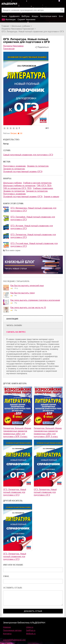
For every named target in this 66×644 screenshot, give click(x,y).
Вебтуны (26, 16)
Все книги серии (13, 250)
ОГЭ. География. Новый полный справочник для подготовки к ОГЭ (33, 218)
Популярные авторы (12, 630)
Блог (61, 16)
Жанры (35, 16)
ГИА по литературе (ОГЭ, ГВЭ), (18, 188)
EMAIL (6, 576)
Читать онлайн (14, 325)
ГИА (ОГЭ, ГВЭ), (44, 186)
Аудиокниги (14, 16)
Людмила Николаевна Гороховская (18, 29)
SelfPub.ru (31, 630)
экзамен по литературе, (38, 166)
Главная (5, 26)
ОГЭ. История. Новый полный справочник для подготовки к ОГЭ (32, 227)
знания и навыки (51, 197)
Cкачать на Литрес (16, 332)
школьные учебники (21, 26)
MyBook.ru (31, 634)
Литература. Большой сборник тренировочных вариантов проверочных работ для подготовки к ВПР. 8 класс (17, 432)
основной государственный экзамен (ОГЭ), (23, 197)
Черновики (31, 19)
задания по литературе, (14, 169)
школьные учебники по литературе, (20, 186)
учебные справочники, (43, 188)
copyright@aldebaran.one (14, 640)
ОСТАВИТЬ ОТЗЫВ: (13, 588)
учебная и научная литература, (37, 183)
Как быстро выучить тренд (23, 293)
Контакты (7, 634)
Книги (4, 16)
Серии (21, 19)
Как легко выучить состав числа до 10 (28, 307)
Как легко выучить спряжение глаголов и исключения (35, 300)
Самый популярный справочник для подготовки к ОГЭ (28, 155)
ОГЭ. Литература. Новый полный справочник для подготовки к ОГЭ (33, 236)
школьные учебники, (13, 183)
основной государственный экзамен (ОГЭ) (23, 171)
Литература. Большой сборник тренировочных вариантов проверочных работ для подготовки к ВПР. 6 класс (48, 432)
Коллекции (11, 19)
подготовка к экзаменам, (15, 166)
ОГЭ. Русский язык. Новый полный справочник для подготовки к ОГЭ (34, 245)
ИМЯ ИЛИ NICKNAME (13, 565)
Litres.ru (30, 627)
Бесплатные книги (49, 16)
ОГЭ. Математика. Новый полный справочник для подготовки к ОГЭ (33, 209)
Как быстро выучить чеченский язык (27, 286)
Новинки (7, 627)
